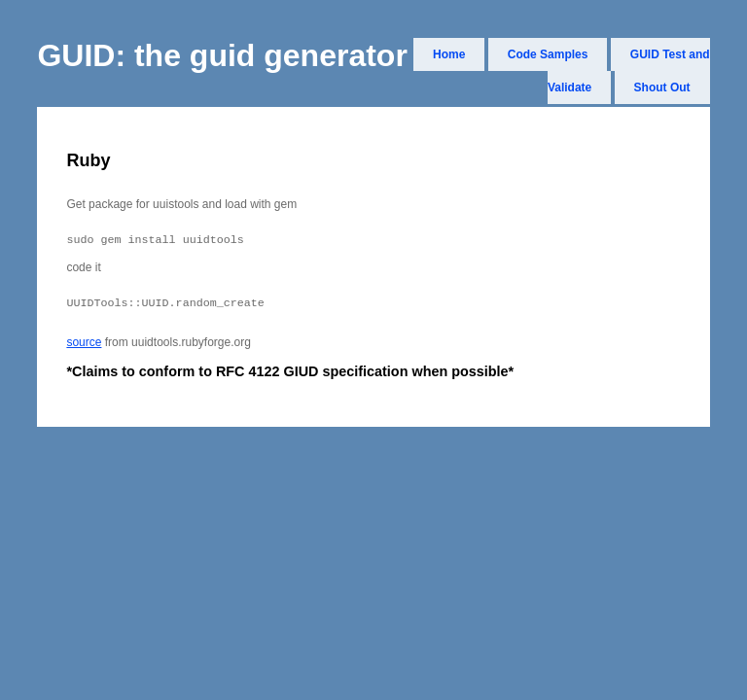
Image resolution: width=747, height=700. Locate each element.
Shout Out (662, 87)
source (84, 348)
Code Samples (548, 54)
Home (449, 54)
